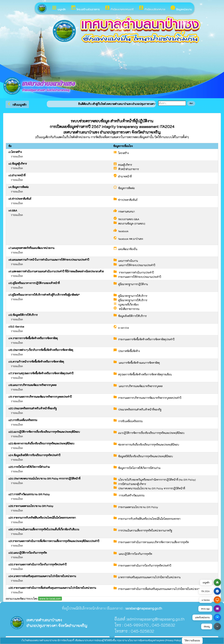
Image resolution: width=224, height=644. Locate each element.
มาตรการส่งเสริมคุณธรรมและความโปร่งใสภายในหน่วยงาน (149, 577)
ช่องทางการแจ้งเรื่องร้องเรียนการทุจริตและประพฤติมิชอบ (149, 445)
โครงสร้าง (124, 153)
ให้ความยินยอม (192, 640)
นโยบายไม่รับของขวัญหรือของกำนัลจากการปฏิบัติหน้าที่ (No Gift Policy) (157, 480)
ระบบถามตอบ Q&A (129, 219)
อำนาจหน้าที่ (125, 176)
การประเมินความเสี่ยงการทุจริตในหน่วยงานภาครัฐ (145, 530)
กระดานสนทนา (126, 211)
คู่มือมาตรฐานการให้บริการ (133, 296)
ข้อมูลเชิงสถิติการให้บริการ (132, 316)
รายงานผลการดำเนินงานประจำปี (136, 272)
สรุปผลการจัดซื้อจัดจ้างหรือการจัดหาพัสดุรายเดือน (145, 374)
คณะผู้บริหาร (125, 165)
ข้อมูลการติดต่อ (126, 188)
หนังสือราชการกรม (129, 309)
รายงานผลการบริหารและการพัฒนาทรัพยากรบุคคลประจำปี (150, 398)
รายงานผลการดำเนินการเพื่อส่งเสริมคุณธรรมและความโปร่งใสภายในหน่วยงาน (160, 589)
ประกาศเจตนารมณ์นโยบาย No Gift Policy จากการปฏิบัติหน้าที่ (152, 488)
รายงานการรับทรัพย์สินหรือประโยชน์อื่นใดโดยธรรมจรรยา (149, 519)
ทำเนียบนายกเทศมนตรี (119, 8)
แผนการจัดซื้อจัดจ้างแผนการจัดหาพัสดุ (139, 363)
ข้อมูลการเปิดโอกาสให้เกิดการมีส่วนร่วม (139, 468)
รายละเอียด (17, 156)
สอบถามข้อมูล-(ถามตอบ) (132, 223)
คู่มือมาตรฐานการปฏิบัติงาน (133, 284)
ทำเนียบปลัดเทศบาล (152, 8)
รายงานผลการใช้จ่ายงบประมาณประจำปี (140, 277)
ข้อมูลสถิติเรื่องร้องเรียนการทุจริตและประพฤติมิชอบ (146, 456)
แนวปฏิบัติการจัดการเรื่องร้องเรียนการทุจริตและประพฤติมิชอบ (151, 433)
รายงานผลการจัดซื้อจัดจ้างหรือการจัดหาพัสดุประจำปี (146, 339)
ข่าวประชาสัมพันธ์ (128, 200)
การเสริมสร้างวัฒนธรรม (131, 495)
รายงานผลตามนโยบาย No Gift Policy (138, 507)
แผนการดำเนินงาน (128, 261)
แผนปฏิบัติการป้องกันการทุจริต (135, 554)
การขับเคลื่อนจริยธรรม (130, 421)
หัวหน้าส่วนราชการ (129, 169)
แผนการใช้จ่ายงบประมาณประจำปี (137, 265)
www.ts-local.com (50, 598)
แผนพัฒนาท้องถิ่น (128, 249)
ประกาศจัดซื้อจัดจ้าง (129, 351)
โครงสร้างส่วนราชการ (85, 8)
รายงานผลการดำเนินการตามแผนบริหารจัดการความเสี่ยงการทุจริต (154, 542)
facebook (123, 231)
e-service (124, 328)
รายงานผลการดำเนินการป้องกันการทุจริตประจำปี (145, 566)
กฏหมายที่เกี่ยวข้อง (128, 305)
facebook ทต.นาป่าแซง (131, 239)
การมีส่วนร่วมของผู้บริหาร (132, 484)
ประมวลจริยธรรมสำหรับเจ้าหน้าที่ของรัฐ (140, 409)
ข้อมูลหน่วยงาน (181, 8)
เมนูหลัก (59, 8)
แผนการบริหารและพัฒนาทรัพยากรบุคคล (140, 386)
